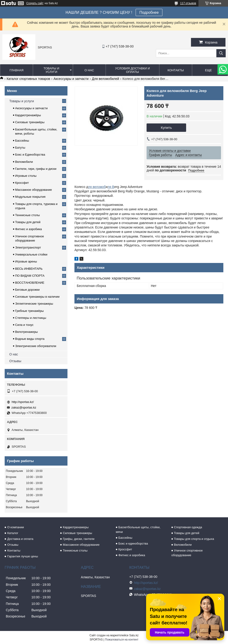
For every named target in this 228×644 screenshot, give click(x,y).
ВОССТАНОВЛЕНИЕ (30, 283)
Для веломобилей (106, 79)
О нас (89, 70)
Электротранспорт (28, 247)
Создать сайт (35, 3)
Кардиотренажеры (76, 527)
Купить (166, 128)
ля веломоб (97, 187)
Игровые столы (26, 176)
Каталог (13, 533)
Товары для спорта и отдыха (194, 539)
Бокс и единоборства (133, 543)
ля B (111, 187)
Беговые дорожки (27, 290)
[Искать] (221, 53)
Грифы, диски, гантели (79, 539)
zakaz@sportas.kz (24, 407)
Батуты (20, 148)
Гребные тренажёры (29, 311)
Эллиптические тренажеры (34, 304)
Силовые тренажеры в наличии (37, 297)
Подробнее (149, 12)
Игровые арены (26, 261)
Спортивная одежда (188, 527)
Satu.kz (134, 635)
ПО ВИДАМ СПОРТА (30, 276)
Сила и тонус (24, 325)
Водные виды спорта (30, 339)
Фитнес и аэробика (28, 229)
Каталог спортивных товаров (28, 79)
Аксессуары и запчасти (71, 79)
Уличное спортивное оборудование (187, 553)
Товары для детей (28, 222)
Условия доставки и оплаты (132, 70)
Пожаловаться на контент (122, 640)
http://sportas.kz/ (23, 402)
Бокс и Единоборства (30, 155)
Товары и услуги (51, 70)
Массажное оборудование (34, 190)
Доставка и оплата (20, 539)
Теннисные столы (27, 215)
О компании (16, 527)
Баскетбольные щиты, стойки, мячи (138, 530)
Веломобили (24, 162)
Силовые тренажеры (77, 533)
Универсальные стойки (31, 254)
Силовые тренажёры (30, 122)
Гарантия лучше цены (23, 556)
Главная (17, 70)
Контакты (176, 70)
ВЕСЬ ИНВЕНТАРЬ (29, 269)
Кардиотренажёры (28, 115)
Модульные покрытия (30, 197)
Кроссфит (22, 183)
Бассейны (22, 141)
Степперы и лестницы (31, 318)
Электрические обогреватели (36, 346)
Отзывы (15, 361)
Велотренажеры (26, 332)
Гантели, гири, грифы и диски (36, 169)
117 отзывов (188, 3)
